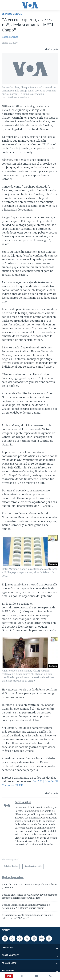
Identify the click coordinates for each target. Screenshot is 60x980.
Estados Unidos (12, 14)
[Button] (52, 49)
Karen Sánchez (10, 37)
